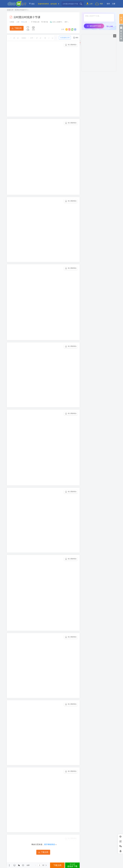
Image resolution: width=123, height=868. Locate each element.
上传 (89, 4)
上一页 (36, 865)
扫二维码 (120, 841)
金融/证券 (10, 10)
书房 (99, 4)
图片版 (45, 22)
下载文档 (17, 28)
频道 (32, 4)
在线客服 (120, 851)
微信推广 (120, 846)
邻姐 (23, 22)
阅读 (12, 22)
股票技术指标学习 (21, 10)
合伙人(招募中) (56, 22)
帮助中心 (120, 837)
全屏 (28, 865)
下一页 (46, 865)
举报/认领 (35, 22)
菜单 (9, 865)
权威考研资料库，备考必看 (47, 4)
